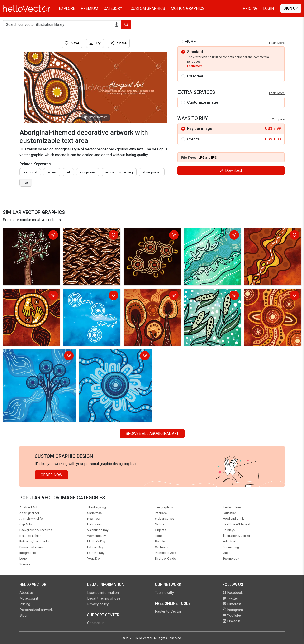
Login (268, 8)
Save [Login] (72, 43)
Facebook (233, 593)
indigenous (88, 172)
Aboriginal (30, 172)
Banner (52, 172)
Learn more (195, 66)
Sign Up (291, 8)
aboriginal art (152, 172)
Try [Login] (95, 43)
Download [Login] (231, 171)
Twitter (230, 598)
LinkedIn (231, 621)
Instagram (233, 610)
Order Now (51, 475)
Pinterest (232, 604)
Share (119, 43)
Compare (278, 119)
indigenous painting (119, 172)
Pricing (250, 8)
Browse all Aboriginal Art (152, 433)
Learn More (277, 43)
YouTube (232, 615)
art (68, 172)
